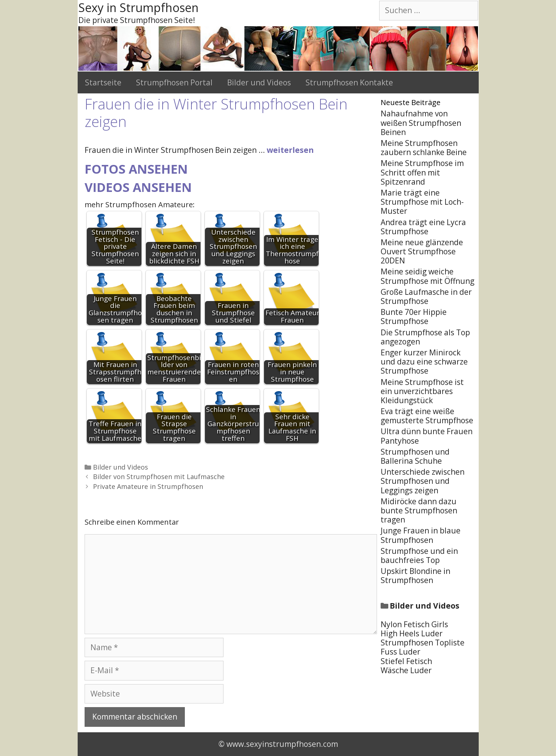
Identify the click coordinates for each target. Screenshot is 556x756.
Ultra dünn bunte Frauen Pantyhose (427, 436)
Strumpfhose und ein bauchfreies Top (419, 556)
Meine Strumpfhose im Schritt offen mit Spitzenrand (422, 172)
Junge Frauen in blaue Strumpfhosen (421, 535)
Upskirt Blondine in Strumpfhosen (415, 576)
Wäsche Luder (406, 670)
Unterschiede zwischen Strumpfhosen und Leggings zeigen (423, 481)
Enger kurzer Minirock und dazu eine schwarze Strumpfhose (424, 362)
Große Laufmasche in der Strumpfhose (426, 296)
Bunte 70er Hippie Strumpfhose (414, 317)
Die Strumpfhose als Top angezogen (425, 337)
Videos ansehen (138, 187)
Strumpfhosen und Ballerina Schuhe (415, 456)
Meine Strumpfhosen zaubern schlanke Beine (424, 148)
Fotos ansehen (136, 169)
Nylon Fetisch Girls (414, 624)
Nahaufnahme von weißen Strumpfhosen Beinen (421, 123)
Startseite (103, 82)
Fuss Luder (401, 652)
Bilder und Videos (259, 82)
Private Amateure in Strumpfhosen (148, 486)
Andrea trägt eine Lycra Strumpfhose (423, 227)
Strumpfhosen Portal (174, 82)
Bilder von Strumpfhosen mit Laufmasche (159, 477)
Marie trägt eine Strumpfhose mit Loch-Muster (422, 202)
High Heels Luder (412, 633)
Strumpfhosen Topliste (423, 643)
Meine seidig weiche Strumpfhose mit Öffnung (427, 276)
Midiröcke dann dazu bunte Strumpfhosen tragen (419, 510)
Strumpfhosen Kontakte (349, 82)
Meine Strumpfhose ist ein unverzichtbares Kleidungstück (422, 391)
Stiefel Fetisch (406, 661)
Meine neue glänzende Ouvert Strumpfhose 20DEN (422, 251)
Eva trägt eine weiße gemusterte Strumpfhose (427, 416)
